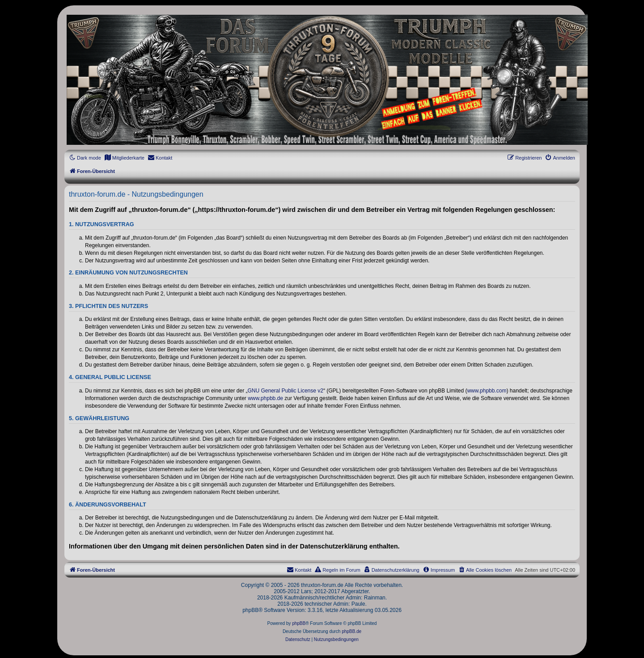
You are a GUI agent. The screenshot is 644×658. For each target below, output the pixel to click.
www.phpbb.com (487, 391)
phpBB (299, 623)
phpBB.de (352, 631)
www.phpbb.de (265, 398)
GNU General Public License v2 (286, 391)
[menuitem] (124, 158)
